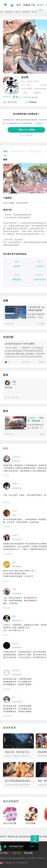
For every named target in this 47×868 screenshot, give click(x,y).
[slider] (7, 97)
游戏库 (18, 12)
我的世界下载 (13, 836)
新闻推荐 (32, 418)
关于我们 (4, 853)
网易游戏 (17, 280)
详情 (5, 151)
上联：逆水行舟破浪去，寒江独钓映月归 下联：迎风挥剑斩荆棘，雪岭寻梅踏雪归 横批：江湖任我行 (20, 601)
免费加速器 (9, 12)
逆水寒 (17, 266)
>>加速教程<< (39, 123)
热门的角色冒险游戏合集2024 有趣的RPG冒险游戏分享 (18, 781)
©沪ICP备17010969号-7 (37, 858)
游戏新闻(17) (35, 151)
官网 (25, 93)
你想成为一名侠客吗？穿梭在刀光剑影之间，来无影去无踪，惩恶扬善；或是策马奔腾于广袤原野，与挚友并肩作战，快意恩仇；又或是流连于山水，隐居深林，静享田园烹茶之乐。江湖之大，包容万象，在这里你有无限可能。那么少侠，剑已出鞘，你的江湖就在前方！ (18, 756)
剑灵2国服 (31, 823)
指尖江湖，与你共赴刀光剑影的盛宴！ (18, 752)
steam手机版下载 (25, 836)
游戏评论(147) (18, 151)
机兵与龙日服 (10, 823)
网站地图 (28, 853)
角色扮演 (26, 12)
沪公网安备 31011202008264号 (14, 863)
